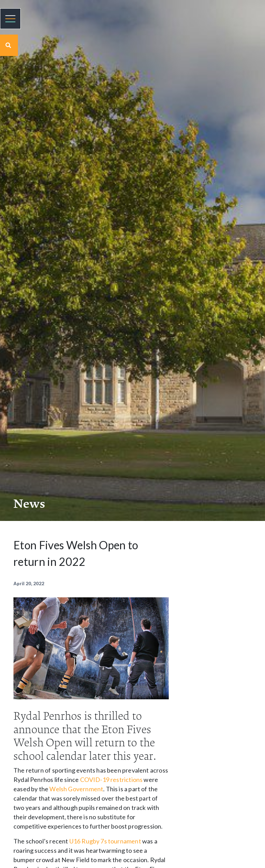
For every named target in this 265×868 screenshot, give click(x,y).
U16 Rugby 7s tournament (105, 841)
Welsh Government (76, 789)
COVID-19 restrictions (111, 780)
